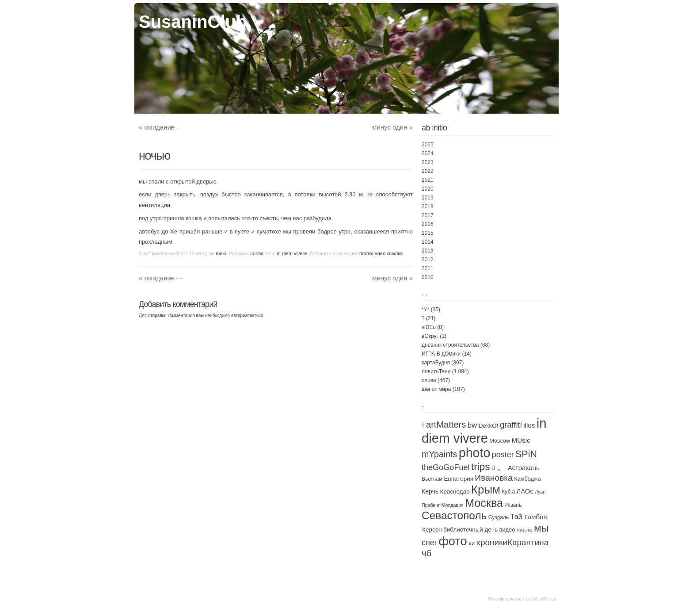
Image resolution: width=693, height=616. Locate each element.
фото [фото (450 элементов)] (453, 541)
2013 (428, 251)
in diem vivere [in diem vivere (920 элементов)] (484, 430)
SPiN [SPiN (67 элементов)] (526, 454)
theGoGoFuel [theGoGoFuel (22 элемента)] (446, 467)
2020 (428, 189)
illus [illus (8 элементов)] (529, 425)
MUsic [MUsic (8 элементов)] (521, 440)
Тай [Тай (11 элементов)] (516, 517)
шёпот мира (436, 389)
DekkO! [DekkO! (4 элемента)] (489, 426)
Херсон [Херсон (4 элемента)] (432, 530)
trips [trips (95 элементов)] (480, 467)
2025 (428, 145)
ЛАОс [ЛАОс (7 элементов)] (525, 491)
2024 (428, 153)
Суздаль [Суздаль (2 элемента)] (499, 517)
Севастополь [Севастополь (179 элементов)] (454, 515)
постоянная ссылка (381, 253)
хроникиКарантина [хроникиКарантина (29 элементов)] (513, 542)
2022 (428, 171)
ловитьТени (436, 371)
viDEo (429, 327)
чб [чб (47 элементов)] (426, 553)
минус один (392, 127)
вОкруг (430, 336)
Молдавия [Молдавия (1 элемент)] (452, 505)
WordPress (544, 599)
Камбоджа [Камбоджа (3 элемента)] (527, 479)
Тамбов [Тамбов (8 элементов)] (535, 517)
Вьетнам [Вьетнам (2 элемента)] (432, 479)
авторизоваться (247, 316)
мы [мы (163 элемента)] (541, 528)
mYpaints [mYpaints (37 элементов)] (439, 454)
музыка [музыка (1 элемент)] (525, 530)
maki (221, 253)
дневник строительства (450, 345)
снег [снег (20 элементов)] (429, 543)
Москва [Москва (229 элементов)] (484, 503)
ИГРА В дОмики (441, 354)
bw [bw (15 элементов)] (472, 425)
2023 (428, 162)
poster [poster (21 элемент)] (503, 455)
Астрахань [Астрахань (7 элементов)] (524, 468)
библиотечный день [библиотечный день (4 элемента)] (470, 530)
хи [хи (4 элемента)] (472, 543)
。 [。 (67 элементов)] (501, 467)
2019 (428, 198)
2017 (428, 215)
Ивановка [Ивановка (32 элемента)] (494, 478)
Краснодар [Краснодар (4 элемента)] (455, 492)
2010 (428, 277)
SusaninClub (193, 22)
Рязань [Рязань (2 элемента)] (513, 505)
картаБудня (436, 363)
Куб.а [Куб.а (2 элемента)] (508, 492)
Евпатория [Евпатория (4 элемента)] (459, 479)
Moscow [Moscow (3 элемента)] (500, 441)
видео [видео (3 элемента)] (507, 530)
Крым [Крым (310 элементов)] (486, 490)
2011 (428, 268)
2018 (428, 207)
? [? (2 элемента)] (423, 426)
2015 (428, 233)
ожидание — (161, 127)
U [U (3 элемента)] (493, 468)
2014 (428, 242)
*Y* (425, 310)
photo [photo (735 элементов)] (475, 453)
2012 (428, 260)
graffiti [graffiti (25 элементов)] (511, 425)
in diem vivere (292, 253)
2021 (428, 180)
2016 (428, 224)
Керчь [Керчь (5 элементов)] (430, 491)
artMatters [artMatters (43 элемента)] (446, 425)
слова (257, 253)
